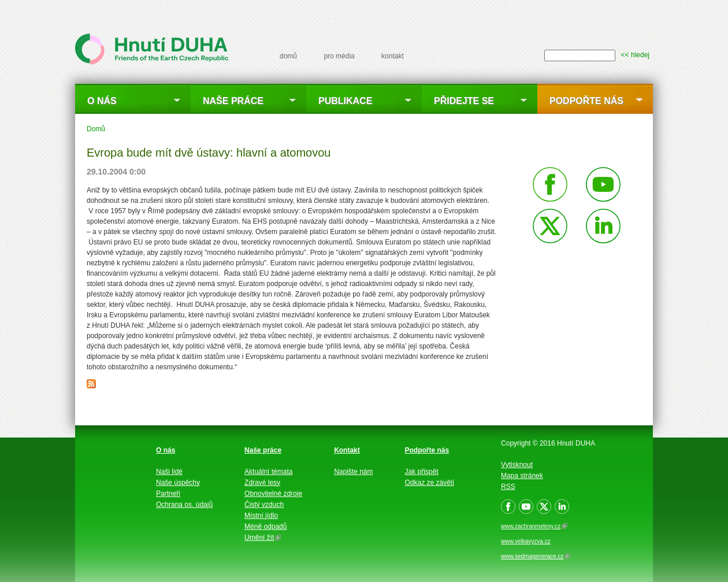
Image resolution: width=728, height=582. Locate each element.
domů (288, 56)
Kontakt (347, 450)
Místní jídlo (261, 516)
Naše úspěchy (178, 483)
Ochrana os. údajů (184, 505)
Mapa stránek (522, 476)
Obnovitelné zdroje (273, 494)
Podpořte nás (586, 101)
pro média (339, 56)
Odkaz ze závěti (430, 483)
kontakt (393, 56)
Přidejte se (464, 101)
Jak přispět (422, 472)
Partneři (168, 494)
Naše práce (233, 101)
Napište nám (353, 472)
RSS (508, 487)
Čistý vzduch (264, 505)
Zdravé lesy (262, 483)
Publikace (345, 101)
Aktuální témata (268, 472)
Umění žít (263, 537)
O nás (102, 101)
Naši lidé (169, 472)
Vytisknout (517, 465)
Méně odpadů (265, 527)
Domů (96, 129)
